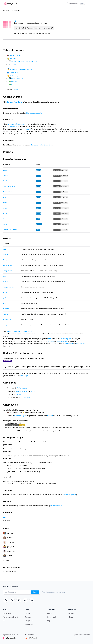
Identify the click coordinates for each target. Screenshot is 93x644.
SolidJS (6, 224)
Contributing (14, 76)
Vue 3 (5, 181)
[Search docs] (76, 4)
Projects (13, 59)
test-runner (69, 344)
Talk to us (11, 431)
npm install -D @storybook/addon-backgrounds (34, 28)
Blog (48, 621)
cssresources (8, 265)
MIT (5, 518)
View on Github (20, 33)
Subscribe (35, 592)
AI (4, 621)
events (6, 282)
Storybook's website (14, 102)
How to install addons (12, 568)
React (5, 170)
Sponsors (15, 82)
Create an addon (10, 571)
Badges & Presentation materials (22, 69)
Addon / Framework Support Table (19, 331)
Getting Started (15, 55)
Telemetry (29, 624)
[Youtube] (32, 600)
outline (6, 314)
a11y (5, 249)
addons (28, 129)
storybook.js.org (22, 391)
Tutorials (28, 617)
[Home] (11, 4)
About (70, 617)
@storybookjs (22, 388)
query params (8, 319)
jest (5, 298)
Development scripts (19, 78)
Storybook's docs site (34, 113)
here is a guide (66, 339)
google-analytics (9, 287)
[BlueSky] (12, 600)
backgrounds (8, 260)
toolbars (51, 341)
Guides (27, 613)
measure (6, 309)
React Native (8, 192)
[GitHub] (6, 600)
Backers (14, 85)
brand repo (24, 376)
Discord (18, 395)
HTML (5, 197)
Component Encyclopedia (16, 124)
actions (6, 255)
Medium (34, 391)
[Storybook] (25, 600)
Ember (5, 203)
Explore (71, 613)
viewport (6, 325)
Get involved (51, 617)
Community (14, 73)
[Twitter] (19, 600)
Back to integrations (12, 11)
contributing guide (20, 416)
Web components (9, 186)
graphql (6, 292)
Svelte (5, 208)
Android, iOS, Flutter (10, 230)
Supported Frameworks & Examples (24, 61)
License (15, 90)
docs (5, 276)
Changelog (29, 621)
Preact (5, 213)
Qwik (5, 219)
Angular (6, 176)
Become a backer (56, 506)
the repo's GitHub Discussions (41, 145)
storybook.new (12, 127)
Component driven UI (11, 617)
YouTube (27, 398)
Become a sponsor (70, 495)
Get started (46, 33)
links (5, 303)
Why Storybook (9, 613)
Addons (14, 64)
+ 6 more (6, 561)
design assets (8, 271)
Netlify (87, 635)
